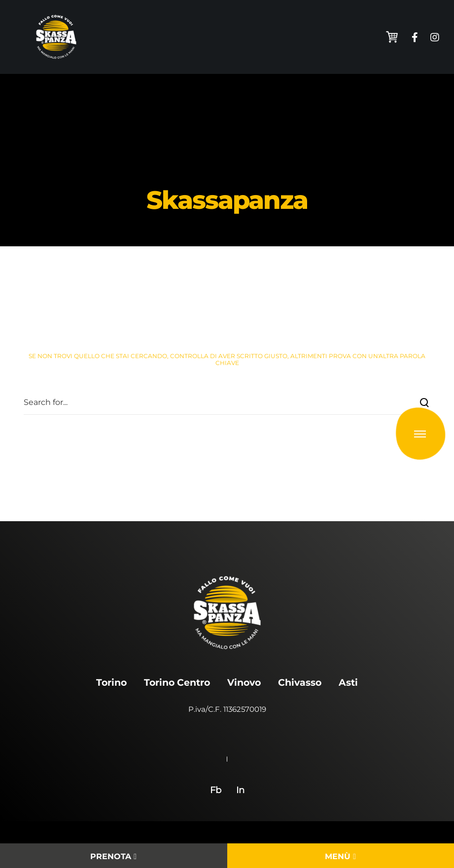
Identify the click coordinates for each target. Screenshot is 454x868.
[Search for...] (227, 402)
